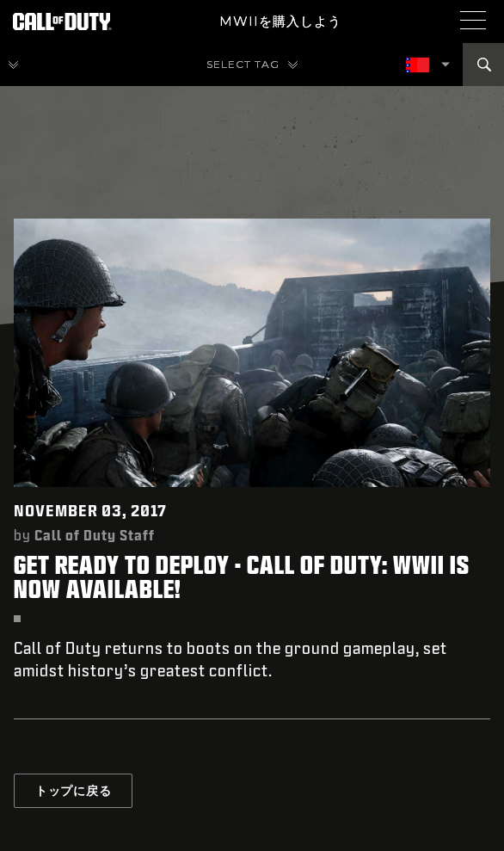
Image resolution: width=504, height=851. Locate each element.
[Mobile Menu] (473, 20)
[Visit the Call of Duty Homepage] (62, 22)
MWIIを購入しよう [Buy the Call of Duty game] (280, 21)
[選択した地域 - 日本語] (418, 65)
